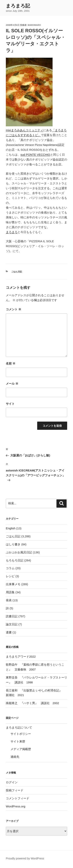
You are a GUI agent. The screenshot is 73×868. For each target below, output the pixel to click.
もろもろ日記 (15, 560)
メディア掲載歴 (21, 749)
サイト (10, 404)
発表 (9, 600)
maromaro (34, 25)
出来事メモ (13, 584)
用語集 (10, 592)
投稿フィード (15, 790)
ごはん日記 (17, 272)
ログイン (12, 782)
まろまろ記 (18, 6)
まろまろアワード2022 (21, 657)
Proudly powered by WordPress (25, 858)
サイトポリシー (21, 734)
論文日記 (12, 624)
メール (12, 384)
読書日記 (12, 616)
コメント (14, 309)
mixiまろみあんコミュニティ (25, 130)
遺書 (9, 632)
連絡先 (15, 757)
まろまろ (12, 232)
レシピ (10, 576)
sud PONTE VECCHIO (35, 155)
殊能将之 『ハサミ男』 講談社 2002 (32, 703)
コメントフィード (18, 798)
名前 (11, 363)
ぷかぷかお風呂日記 (19, 552)
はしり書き (13, 544)
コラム (10, 568)
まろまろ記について (19, 728)
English (11, 528)
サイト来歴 (18, 741)
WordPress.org (16, 806)
